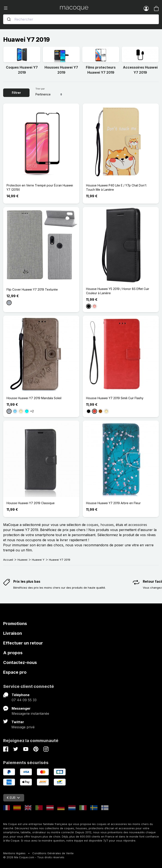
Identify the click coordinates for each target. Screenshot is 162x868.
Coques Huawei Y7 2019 (22, 70)
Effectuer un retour (23, 643)
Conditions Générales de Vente (53, 853)
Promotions (15, 624)
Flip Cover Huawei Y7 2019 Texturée (32, 289)
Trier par (40, 89)
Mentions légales (14, 853)
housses (107, 525)
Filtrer (16, 93)
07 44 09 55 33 (24, 700)
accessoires (138, 525)
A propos (13, 653)
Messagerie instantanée (30, 713)
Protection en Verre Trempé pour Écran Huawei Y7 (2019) (40, 187)
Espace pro (15, 672)
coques (92, 525)
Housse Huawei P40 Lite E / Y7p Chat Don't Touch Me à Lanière (116, 187)
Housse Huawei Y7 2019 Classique (31, 503)
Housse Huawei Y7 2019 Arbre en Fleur (113, 503)
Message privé (23, 727)
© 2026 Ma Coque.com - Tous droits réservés (34, 857)
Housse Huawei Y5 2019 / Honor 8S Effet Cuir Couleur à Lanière (118, 291)
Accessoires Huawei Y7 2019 (140, 70)
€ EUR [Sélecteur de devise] (13, 798)
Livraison (13, 633)
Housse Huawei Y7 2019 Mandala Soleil (34, 398)
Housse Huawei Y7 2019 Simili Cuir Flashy (115, 398)
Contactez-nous (20, 662)
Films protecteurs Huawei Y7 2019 (101, 70)
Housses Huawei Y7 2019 (61, 70)
